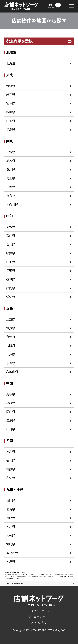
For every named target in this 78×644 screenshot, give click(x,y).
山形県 (11, 121)
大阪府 (11, 346)
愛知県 (11, 297)
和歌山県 (12, 372)
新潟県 (11, 227)
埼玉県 (11, 178)
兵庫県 (11, 354)
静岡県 (11, 288)
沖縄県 (11, 562)
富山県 (11, 236)
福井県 (11, 253)
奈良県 (11, 363)
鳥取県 (11, 394)
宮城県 (11, 103)
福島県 (11, 130)
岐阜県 (11, 279)
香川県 (11, 460)
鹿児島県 (12, 553)
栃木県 (11, 161)
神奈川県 (12, 205)
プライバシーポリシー (39, 611)
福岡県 (11, 500)
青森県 (11, 86)
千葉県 (11, 187)
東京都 (11, 196)
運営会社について (39, 617)
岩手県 (11, 95)
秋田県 (11, 112)
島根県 (11, 403)
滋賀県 (11, 328)
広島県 (11, 420)
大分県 (11, 535)
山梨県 (11, 262)
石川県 (11, 244)
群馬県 (11, 170)
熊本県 (11, 527)
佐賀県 (11, 509)
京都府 (11, 337)
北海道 (11, 63)
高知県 (11, 478)
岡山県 (11, 412)
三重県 (11, 319)
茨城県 (11, 152)
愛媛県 (11, 469)
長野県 (11, 271)
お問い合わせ (39, 622)
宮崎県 (11, 544)
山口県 (11, 429)
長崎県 (11, 518)
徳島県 (11, 452)
